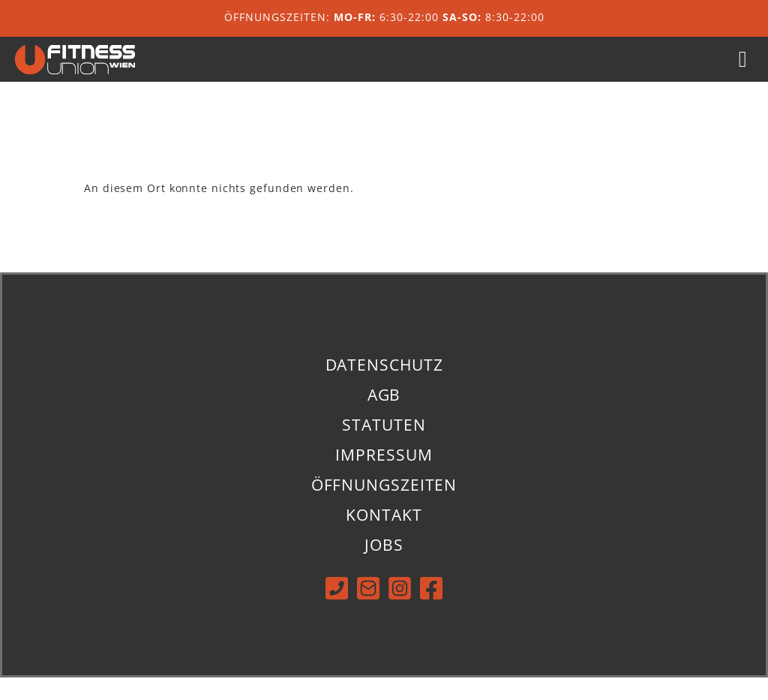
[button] (743, 71)
